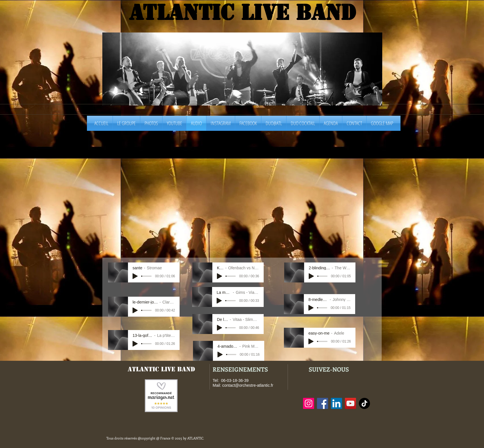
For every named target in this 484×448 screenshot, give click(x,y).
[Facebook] (323, 403)
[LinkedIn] (336, 403)
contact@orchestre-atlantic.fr (248, 385)
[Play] (135, 276)
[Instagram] (309, 403)
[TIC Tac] (364, 403)
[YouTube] (350, 403)
